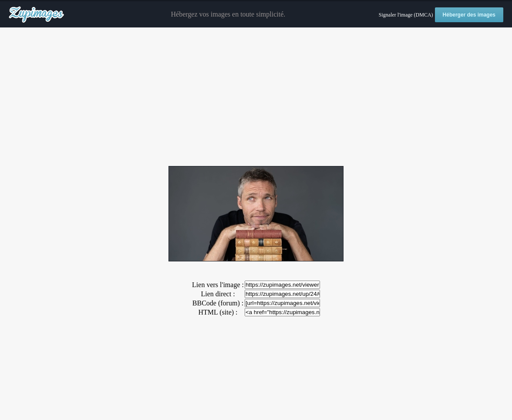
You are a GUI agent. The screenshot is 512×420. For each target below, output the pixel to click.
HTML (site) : (218, 312)
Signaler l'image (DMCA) (406, 15)
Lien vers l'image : (218, 285)
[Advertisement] (256, 97)
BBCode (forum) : (218, 303)
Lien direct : (218, 294)
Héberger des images (469, 15)
